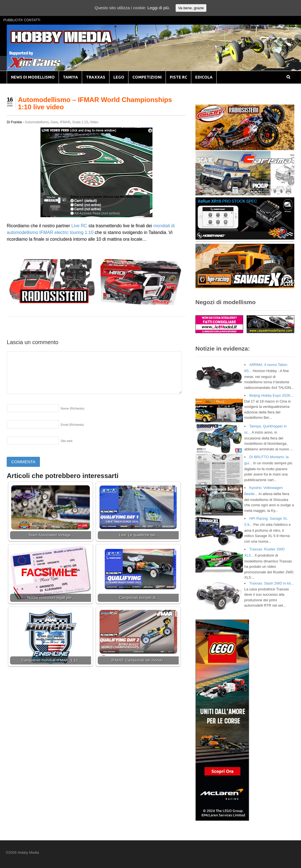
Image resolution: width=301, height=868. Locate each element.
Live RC (79, 226)
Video (94, 122)
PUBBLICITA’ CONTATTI (22, 20)
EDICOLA (204, 77)
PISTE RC (178, 77)
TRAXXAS (96, 77)
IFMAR (65, 122)
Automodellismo (37, 122)
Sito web (66, 441)
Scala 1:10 (80, 122)
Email (72, 425)
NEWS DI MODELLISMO (33, 77)
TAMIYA (70, 77)
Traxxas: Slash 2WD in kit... (272, 583)
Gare (54, 122)
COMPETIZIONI (147, 77)
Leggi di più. (159, 8)
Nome (72, 408)
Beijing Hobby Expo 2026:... (272, 395)
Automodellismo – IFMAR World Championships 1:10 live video (95, 103)
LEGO (119, 77)
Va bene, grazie (191, 8)
